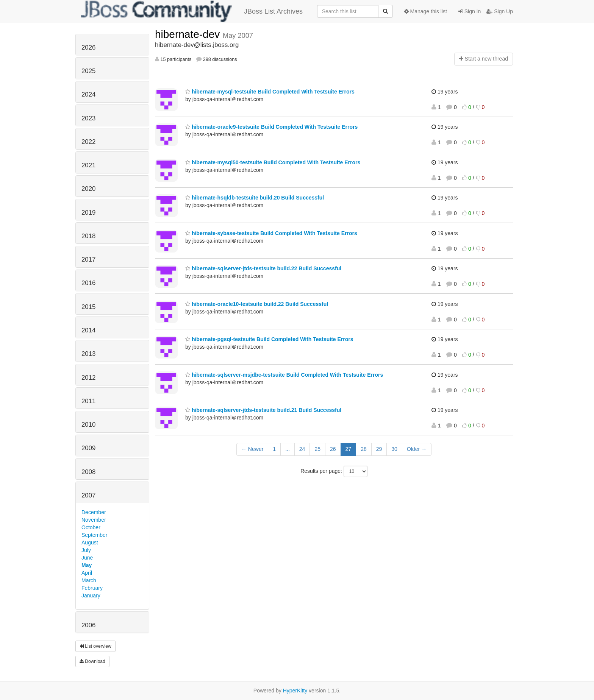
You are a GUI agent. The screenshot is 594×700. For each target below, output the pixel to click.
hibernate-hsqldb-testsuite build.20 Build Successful (255, 198)
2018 (88, 236)
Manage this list (426, 11)
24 (302, 449)
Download (92, 661)
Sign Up (500, 11)
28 (364, 449)
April (87, 573)
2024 (88, 94)
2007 (88, 495)
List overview (95, 646)
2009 (88, 448)
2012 (88, 378)
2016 (88, 283)
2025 (88, 71)
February (92, 588)
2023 (88, 118)
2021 (88, 165)
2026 (88, 48)
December (94, 512)
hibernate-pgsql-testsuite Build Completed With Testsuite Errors (269, 339)
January (91, 596)
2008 (88, 472)
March (89, 580)
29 (379, 449)
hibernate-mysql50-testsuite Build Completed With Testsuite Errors (273, 162)
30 (394, 449)
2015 (88, 307)
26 (333, 449)
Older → (417, 449)
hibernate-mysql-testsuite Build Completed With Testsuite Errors (270, 92)
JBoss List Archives (192, 11)
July (86, 550)
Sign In (470, 11)
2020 (88, 189)
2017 (88, 260)
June (87, 558)
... (288, 449)
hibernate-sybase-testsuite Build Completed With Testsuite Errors (271, 233)
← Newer (252, 449)
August (90, 543)
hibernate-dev (189, 34)
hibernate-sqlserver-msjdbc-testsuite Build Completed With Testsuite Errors (284, 375)
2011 (88, 401)
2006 (88, 625)
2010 (88, 425)
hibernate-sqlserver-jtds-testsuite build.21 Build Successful (263, 410)
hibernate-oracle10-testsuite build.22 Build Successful (257, 304)
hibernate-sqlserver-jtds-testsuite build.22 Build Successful (263, 268)
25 (317, 449)
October (91, 527)
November (94, 520)
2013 (88, 354)
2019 (88, 213)
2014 (88, 330)
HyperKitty (295, 691)
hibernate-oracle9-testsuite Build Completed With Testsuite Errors (271, 127)
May (87, 565)
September (94, 535)
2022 (88, 142)
